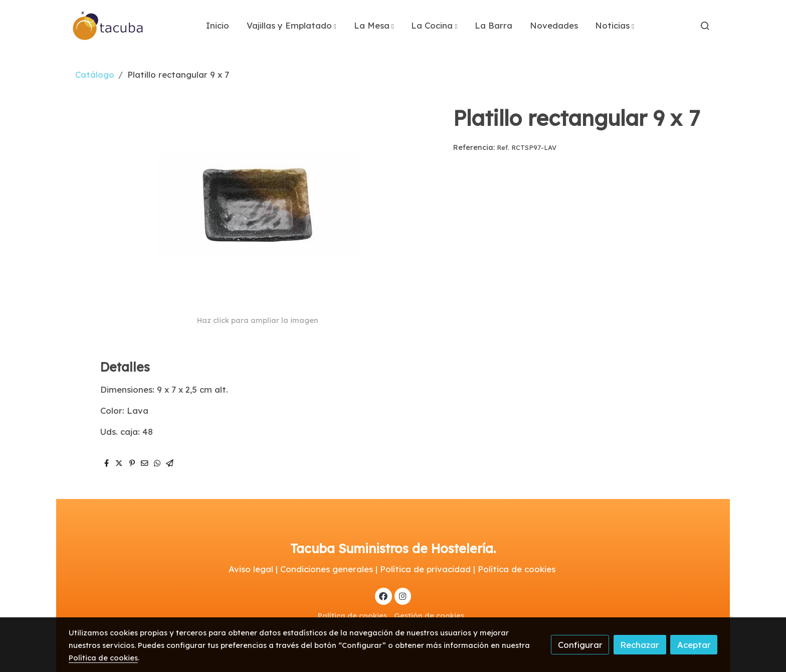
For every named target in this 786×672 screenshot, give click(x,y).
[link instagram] (403, 596)
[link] (108, 26)
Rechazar (640, 645)
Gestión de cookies (429, 616)
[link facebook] (383, 596)
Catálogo (95, 74)
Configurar (580, 645)
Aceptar (694, 645)
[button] (291, 26)
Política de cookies (352, 616)
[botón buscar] (705, 26)
